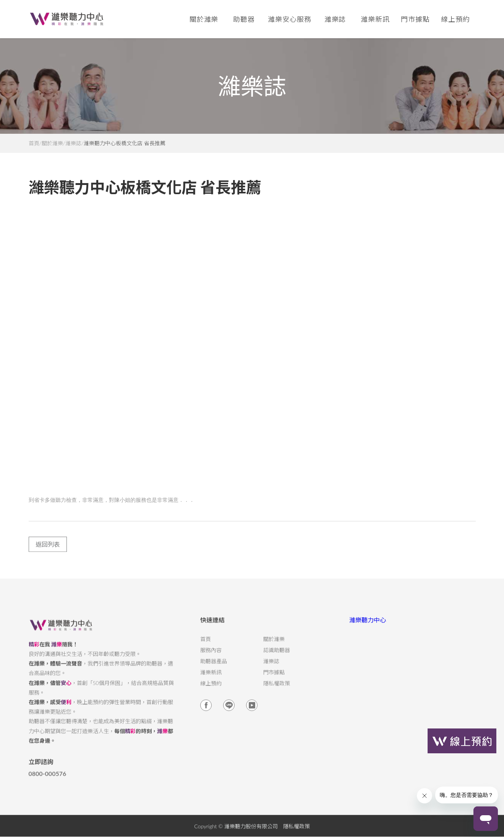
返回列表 (48, 550)
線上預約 (455, 19)
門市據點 (274, 678)
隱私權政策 (277, 689)
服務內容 (211, 656)
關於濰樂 (52, 143)
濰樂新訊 (375, 19)
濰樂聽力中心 (368, 626)
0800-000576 (48, 780)
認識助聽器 (277, 656)
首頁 (34, 143)
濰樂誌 (73, 143)
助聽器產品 (214, 667)
